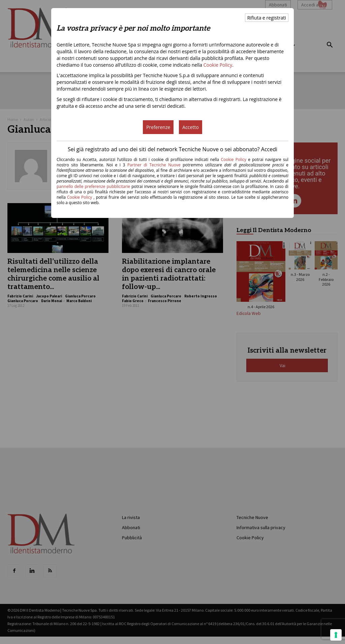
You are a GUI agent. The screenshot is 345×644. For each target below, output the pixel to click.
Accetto (191, 127)
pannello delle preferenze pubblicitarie (93, 186)
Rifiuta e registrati (267, 18)
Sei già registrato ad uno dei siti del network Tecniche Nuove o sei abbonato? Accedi (172, 149)
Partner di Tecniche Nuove (155, 165)
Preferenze (158, 127)
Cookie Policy (218, 65)
